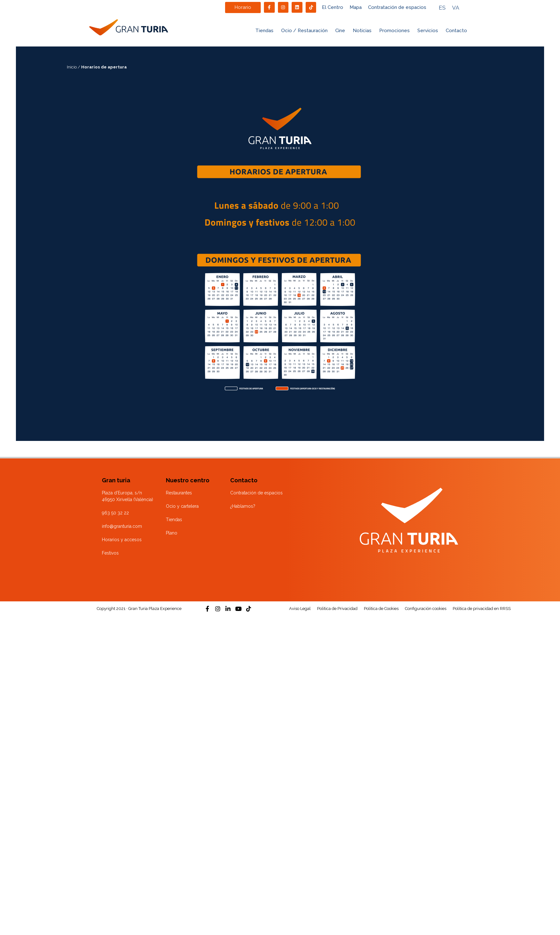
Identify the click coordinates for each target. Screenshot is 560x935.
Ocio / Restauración (304, 31)
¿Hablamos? (243, 506)
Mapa (356, 7)
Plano (172, 533)
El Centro (333, 7)
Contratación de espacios (397, 7)
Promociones (394, 31)
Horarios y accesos (122, 540)
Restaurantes (179, 493)
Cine (340, 31)
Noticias (362, 31)
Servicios (428, 31)
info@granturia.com (122, 526)
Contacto (456, 31)
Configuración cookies (426, 609)
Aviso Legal (300, 609)
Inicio (72, 67)
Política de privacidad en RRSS (482, 609)
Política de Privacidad (337, 609)
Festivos (110, 553)
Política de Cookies (381, 609)
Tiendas (264, 31)
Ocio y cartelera (182, 506)
